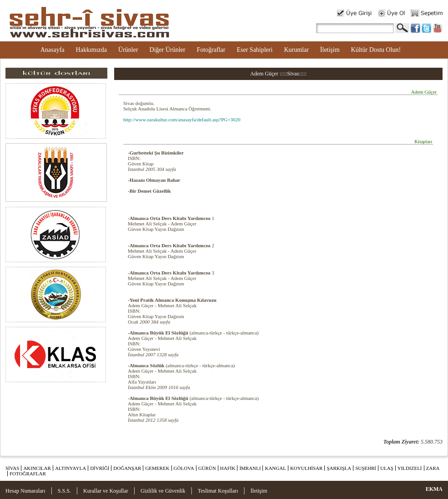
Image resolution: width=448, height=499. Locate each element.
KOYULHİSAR (307, 468)
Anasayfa (53, 50)
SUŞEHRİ (366, 468)
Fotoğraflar (211, 50)
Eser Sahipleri (254, 50)
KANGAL (275, 468)
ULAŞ (387, 468)
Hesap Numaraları (25, 491)
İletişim (330, 50)
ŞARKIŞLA (339, 468)
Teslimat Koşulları (218, 491)
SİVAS (12, 468)
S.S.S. (64, 491)
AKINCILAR (37, 468)
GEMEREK (157, 468)
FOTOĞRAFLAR (28, 474)
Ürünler (128, 50)
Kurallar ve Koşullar (106, 491)
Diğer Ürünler (168, 50)
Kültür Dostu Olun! (376, 50)
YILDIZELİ (410, 468)
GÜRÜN (207, 468)
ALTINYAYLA (70, 468)
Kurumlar (296, 50)
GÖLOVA (184, 468)
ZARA (433, 468)
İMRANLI (250, 468)
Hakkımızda (91, 50)
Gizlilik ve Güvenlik (163, 491)
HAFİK (228, 468)
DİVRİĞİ (100, 468)
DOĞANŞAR (127, 468)
